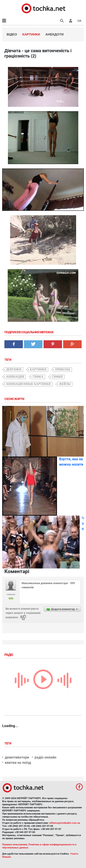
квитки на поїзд (18, 763)
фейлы (65, 384)
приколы (62, 369)
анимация (15, 377)
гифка (38, 377)
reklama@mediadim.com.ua (65, 823)
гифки (57, 377)
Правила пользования (15, 845)
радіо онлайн (45, 757)
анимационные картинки (28, 384)
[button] (71, 21)
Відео (12, 34)
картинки (38, 369)
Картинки (31, 34)
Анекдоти (54, 34)
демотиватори (17, 757)
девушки (14, 369)
